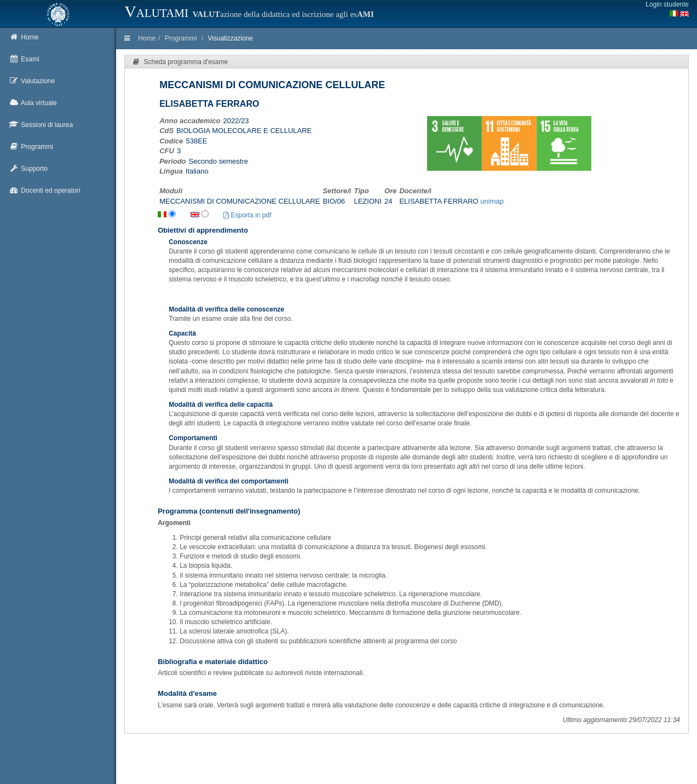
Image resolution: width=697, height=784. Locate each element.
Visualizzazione (231, 38)
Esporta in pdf (247, 215)
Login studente (667, 4)
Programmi (181, 38)
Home (147, 38)
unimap (492, 201)
